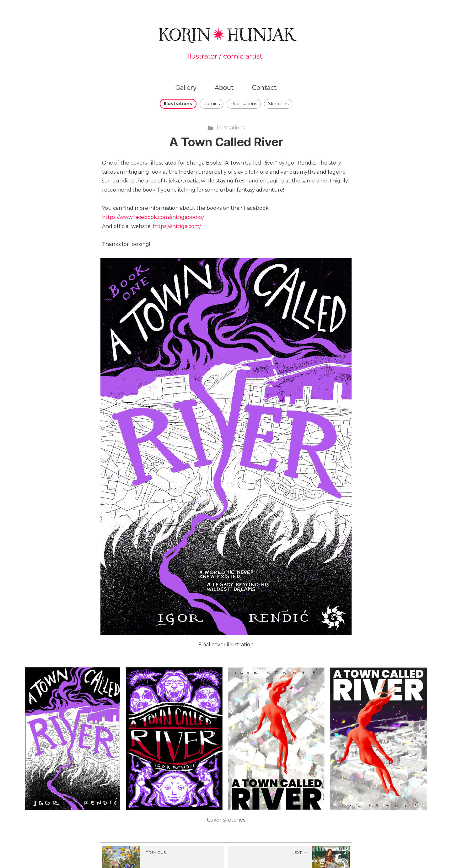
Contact (264, 88)
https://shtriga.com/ (177, 226)
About (224, 88)
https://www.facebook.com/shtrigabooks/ (153, 217)
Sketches (278, 104)
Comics (212, 104)
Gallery (186, 88)
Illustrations (178, 104)
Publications (244, 104)
